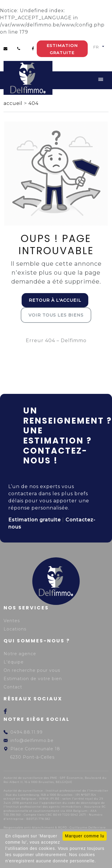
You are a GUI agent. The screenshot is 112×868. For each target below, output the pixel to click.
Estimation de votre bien (33, 679)
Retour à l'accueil (55, 300)
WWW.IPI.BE (49, 799)
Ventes (12, 621)
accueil (14, 103)
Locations (15, 629)
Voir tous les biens (56, 315)
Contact (13, 687)
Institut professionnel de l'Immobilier (77, 791)
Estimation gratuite (62, 49)
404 (33, 103)
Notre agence (20, 654)
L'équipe (14, 662)
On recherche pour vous (32, 670)
